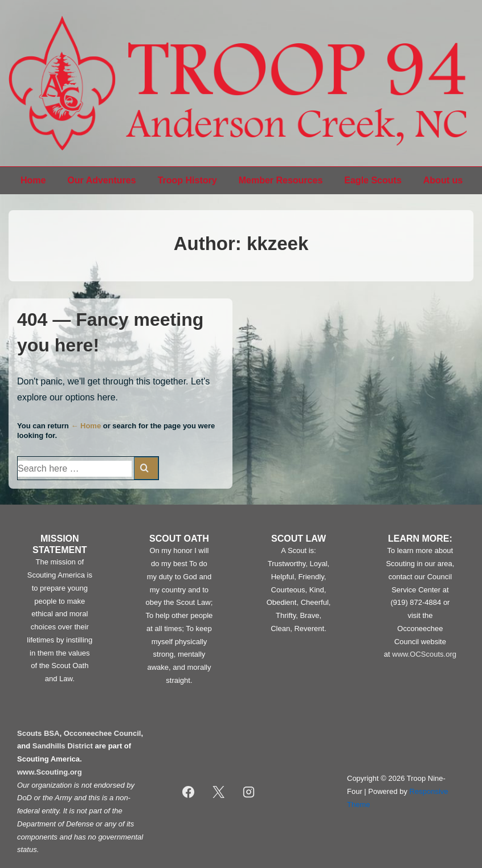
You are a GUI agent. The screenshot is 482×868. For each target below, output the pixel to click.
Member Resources (281, 180)
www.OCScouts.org (424, 654)
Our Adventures (101, 180)
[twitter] (219, 792)
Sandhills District (63, 746)
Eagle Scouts (373, 180)
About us (443, 180)
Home (33, 180)
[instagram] (249, 792)
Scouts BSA (38, 733)
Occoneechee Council (103, 733)
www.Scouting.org (50, 772)
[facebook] (189, 792)
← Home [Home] (86, 426)
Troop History (187, 180)
